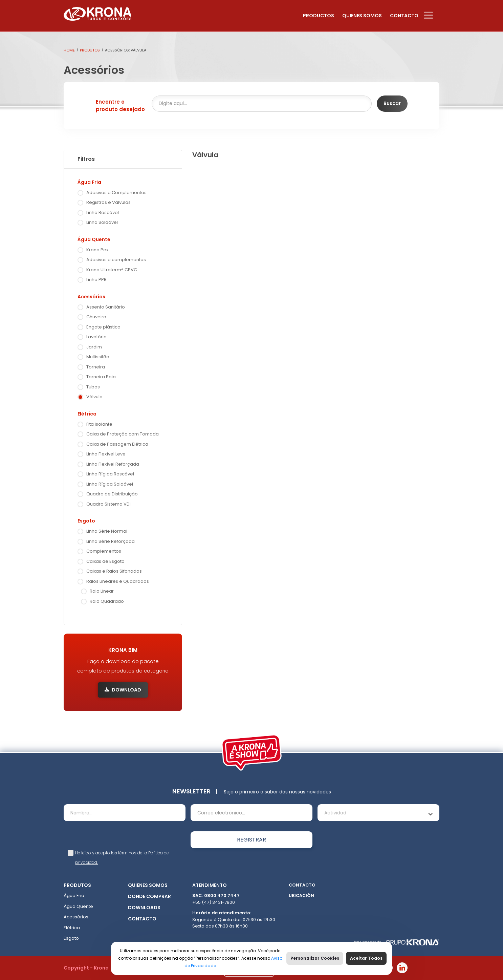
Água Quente (94, 239)
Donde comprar (149, 896)
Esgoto (86, 521)
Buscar (392, 103)
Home (69, 50)
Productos (319, 16)
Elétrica (87, 414)
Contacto (404, 16)
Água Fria (89, 182)
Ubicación (301, 896)
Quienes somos (362, 16)
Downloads (144, 908)
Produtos (90, 50)
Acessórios (91, 297)
